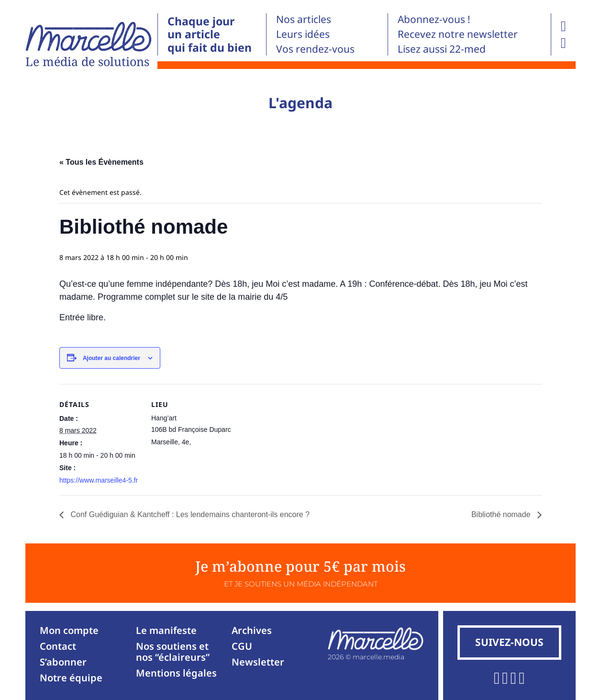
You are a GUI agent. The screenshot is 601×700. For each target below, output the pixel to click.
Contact (58, 646)
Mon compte (69, 630)
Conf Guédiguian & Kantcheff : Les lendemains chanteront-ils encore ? (189, 514)
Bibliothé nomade (502, 514)
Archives (252, 630)
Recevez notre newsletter (458, 34)
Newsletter (258, 662)
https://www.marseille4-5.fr (99, 480)
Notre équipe (71, 678)
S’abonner (63, 662)
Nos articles (304, 19)
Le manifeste (166, 630)
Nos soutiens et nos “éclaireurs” (173, 652)
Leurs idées (303, 34)
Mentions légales (176, 673)
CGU (242, 646)
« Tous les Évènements (101, 162)
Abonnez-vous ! (434, 19)
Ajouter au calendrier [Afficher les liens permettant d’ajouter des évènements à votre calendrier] (111, 358)
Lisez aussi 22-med (442, 49)
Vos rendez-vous (315, 49)
